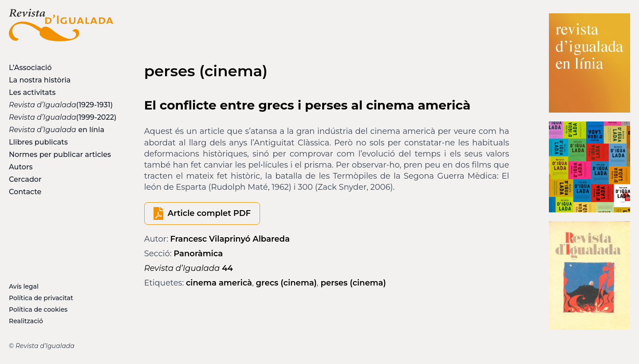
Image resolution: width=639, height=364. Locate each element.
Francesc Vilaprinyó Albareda (230, 239)
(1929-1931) (61, 105)
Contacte (25, 192)
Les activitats (32, 92)
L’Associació (30, 68)
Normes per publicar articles (60, 155)
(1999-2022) (61, 117)
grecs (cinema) (286, 283)
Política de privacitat (41, 298)
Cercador (25, 179)
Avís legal (24, 286)
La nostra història (40, 80)
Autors (21, 167)
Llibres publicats (38, 142)
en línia (57, 130)
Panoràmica (198, 254)
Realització (26, 321)
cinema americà (219, 283)
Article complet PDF (209, 213)
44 (189, 268)
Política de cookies (38, 309)
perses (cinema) (353, 283)
